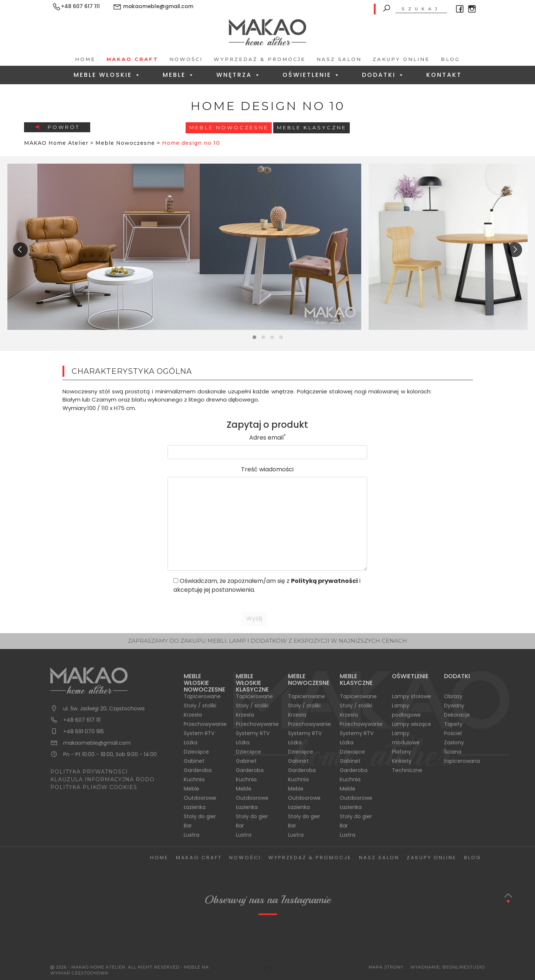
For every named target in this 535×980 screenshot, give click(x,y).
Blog (450, 59)
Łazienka (195, 807)
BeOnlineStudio (464, 967)
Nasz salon (339, 59)
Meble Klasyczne (312, 127)
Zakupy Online (401, 59)
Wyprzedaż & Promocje (260, 59)
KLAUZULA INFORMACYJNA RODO (102, 779)
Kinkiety (402, 761)
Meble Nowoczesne (229, 127)
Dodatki (383, 75)
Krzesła (193, 715)
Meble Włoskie (107, 75)
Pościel (453, 733)
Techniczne (407, 770)
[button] (254, 337)
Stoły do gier (200, 816)
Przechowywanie (205, 724)
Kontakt (444, 75)
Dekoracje (457, 715)
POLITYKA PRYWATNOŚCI (89, 772)
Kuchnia (194, 779)
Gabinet (194, 761)
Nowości (186, 59)
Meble (179, 75)
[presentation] (20, 250)
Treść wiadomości (267, 469)
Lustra (192, 835)
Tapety (453, 724)
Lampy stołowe (412, 696)
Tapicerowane (202, 696)
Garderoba (198, 770)
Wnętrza (239, 75)
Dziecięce (196, 752)
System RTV (199, 733)
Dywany (454, 706)
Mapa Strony (386, 967)
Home (85, 59)
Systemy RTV (253, 733)
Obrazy (453, 696)
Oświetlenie (311, 75)
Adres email (267, 438)
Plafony (402, 752)
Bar (188, 826)
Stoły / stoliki (200, 706)
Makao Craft (132, 59)
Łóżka (191, 742)
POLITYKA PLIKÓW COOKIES (94, 787)
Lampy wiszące (412, 724)
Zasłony (454, 742)
